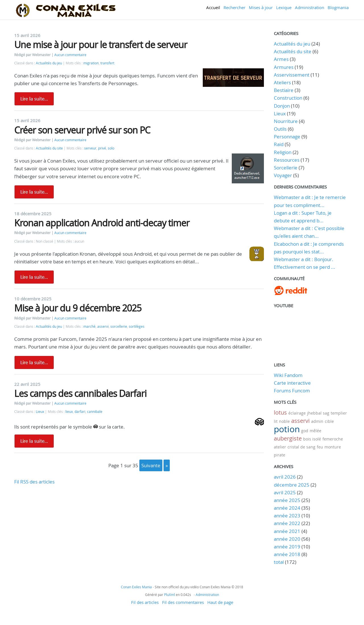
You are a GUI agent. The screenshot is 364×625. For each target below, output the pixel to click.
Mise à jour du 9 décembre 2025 (78, 308)
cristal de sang (301, 447)
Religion (283, 152)
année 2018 (287, 554)
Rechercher (234, 7)
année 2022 (287, 523)
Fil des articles (145, 602)
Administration (310, 7)
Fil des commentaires (183, 602)
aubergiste (288, 438)
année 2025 (287, 500)
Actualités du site (49, 148)
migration (91, 63)
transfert (107, 63)
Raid (279, 144)
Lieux (40, 412)
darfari (80, 412)
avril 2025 (285, 492)
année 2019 (287, 547)
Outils (280, 129)
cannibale (95, 412)
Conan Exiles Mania (136, 587)
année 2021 (287, 531)
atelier (280, 447)
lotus (280, 412)
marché (89, 326)
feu (320, 447)
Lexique (284, 7)
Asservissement (292, 75)
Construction (288, 98)
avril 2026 (285, 477)
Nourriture (286, 121)
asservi (103, 326)
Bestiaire (284, 90)
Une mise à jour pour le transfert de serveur (101, 45)
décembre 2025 (292, 485)
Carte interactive (292, 383)
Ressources (287, 160)
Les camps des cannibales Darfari (80, 393)
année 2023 (287, 516)
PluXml (169, 595)
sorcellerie (119, 326)
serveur (90, 148)
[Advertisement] (139, 526)
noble (284, 421)
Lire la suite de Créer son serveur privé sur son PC (34, 192)
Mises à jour (261, 7)
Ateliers (282, 82)
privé (102, 148)
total (279, 562)
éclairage (297, 413)
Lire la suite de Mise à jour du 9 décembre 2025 (34, 362)
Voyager (283, 175)
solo (111, 148)
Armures (284, 67)
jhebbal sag (318, 413)
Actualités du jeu (49, 63)
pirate (280, 455)
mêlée (316, 431)
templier (339, 413)
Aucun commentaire (70, 55)
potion (287, 429)
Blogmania (338, 7)
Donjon (282, 106)
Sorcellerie (286, 168)
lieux (69, 412)
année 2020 (287, 539)
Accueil (213, 7)
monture (333, 447)
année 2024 (287, 508)
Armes (281, 59)
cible (329, 421)
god (305, 431)
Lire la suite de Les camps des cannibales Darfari (34, 441)
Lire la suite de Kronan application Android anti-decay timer (34, 277)
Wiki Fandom (288, 375)
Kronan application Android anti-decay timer (102, 223)
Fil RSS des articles (34, 482)
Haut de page (220, 602)
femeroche (333, 439)
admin (317, 421)
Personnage (287, 137)
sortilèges (137, 326)
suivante (151, 465)
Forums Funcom (292, 391)
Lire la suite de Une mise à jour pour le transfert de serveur (34, 99)
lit (276, 421)
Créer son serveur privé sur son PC (82, 130)
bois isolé (312, 439)
